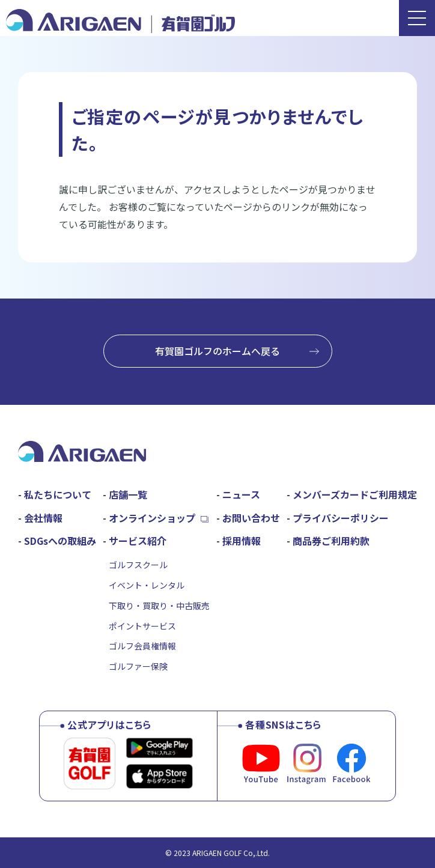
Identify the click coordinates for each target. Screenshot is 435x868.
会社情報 (43, 518)
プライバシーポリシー (341, 518)
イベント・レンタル (147, 585)
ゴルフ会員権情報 (142, 646)
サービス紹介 (138, 541)
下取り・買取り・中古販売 (159, 605)
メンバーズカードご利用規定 (355, 494)
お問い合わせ (251, 518)
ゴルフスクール (138, 565)
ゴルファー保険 (138, 666)
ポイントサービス (142, 626)
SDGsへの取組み (60, 541)
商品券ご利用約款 (331, 541)
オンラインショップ (152, 518)
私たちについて (58, 494)
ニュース (241, 494)
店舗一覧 (128, 494)
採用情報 (242, 541)
